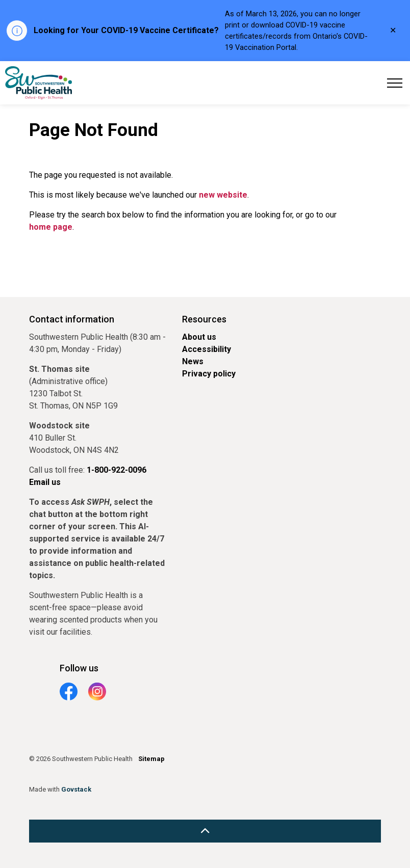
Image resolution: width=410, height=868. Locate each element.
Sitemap (151, 759)
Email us (45, 482)
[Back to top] (205, 831)
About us (199, 337)
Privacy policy (209, 374)
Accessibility (207, 349)
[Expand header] (395, 83)
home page (51, 227)
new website (223, 195)
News (193, 361)
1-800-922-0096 (117, 470)
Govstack (76, 789)
